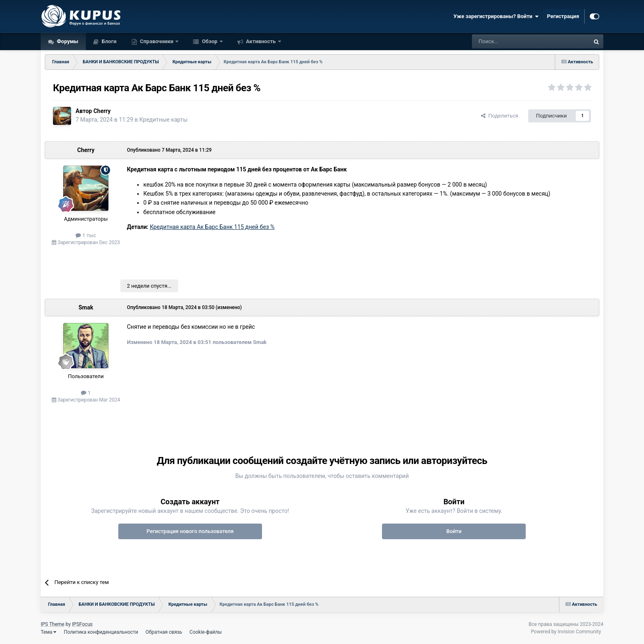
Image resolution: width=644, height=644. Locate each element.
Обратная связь (164, 632)
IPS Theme (53, 624)
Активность (261, 41)
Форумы (67, 41)
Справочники (157, 41)
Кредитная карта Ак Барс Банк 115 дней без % (212, 227)
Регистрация (563, 16)
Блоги (109, 41)
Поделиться (500, 116)
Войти (454, 531)
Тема (48, 632)
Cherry (102, 111)
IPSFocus (82, 624)
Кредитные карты (163, 120)
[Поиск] (512, 42)
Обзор (209, 41)
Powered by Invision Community (566, 632)
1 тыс (86, 235)
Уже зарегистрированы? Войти (496, 16)
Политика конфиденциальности (101, 632)
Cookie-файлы (206, 632)
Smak (86, 307)
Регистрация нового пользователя (190, 531)
